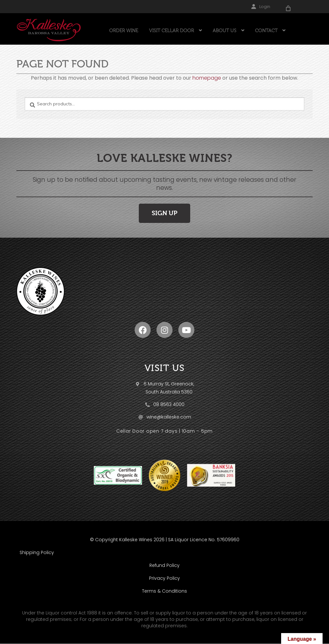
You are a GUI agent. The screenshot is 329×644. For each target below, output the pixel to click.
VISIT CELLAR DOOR (172, 31)
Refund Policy (164, 565)
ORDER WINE (124, 31)
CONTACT (266, 31)
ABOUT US (225, 31)
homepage (207, 78)
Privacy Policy (164, 578)
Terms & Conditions (164, 591)
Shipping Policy (37, 552)
